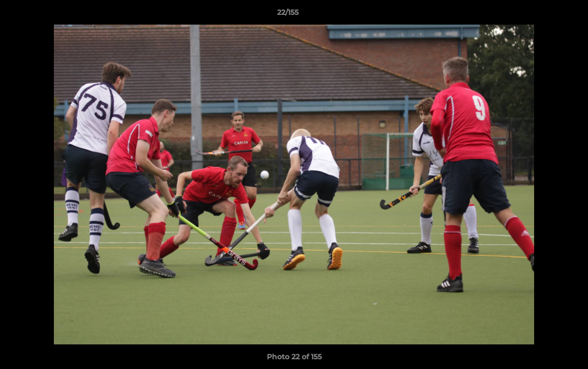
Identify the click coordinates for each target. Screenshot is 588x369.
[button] (545, 15)
